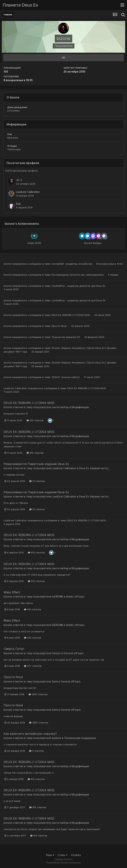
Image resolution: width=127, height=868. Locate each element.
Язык (50, 855)
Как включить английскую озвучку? (30, 734)
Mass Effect (12, 592)
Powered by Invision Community (63, 863)
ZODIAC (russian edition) (66, 377)
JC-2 (19, 180)
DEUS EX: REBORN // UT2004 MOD (71, 315)
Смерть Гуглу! (14, 649)
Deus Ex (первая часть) (94, 468)
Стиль (63, 855)
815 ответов (35, 420)
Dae (18, 204)
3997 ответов (38, 694)
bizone (7, 264)
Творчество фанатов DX (66, 337)
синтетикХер (60, 407)
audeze (56, 738)
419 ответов (33, 609)
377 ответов (33, 666)
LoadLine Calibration (28, 192)
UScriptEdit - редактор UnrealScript (72, 264)
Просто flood (59, 326)
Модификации (80, 407)
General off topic (74, 653)
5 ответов (36, 751)
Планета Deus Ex (20, 5)
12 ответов (37, 481)
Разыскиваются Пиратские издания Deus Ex (36, 464)
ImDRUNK (57, 596)
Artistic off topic (75, 596)
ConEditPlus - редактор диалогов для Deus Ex (78, 286)
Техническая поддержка (80, 738)
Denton (56, 653)
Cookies (76, 855)
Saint (55, 681)
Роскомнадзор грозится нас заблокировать (78, 275)
